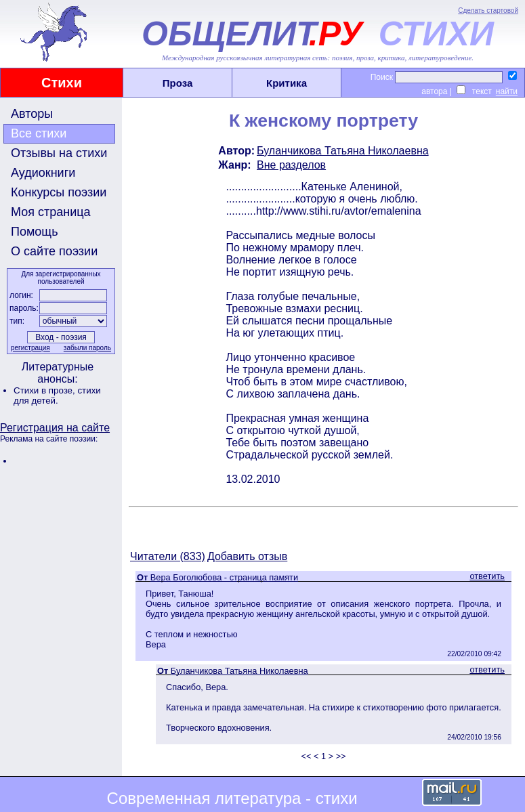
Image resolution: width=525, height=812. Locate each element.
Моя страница (51, 212)
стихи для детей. (57, 396)
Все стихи (39, 133)
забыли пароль (87, 348)
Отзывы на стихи (59, 153)
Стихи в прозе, (45, 390)
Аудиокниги (43, 173)
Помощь (35, 232)
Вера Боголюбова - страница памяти (224, 577)
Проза (178, 83)
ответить (487, 576)
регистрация (30, 348)
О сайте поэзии (54, 251)
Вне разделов (291, 165)
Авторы (32, 114)
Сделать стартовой (488, 10)
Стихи (62, 83)
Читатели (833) (168, 556)
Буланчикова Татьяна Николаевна (343, 151)
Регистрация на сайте (55, 428)
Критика (287, 83)
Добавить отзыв (247, 556)
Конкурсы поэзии (59, 192)
